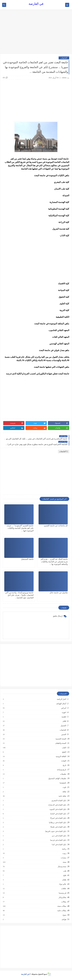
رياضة (64, 849)
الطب (64, 748)
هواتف (64, 919)
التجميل (63, 726)
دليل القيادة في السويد (58, 809)
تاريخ (64, 765)
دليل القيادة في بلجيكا (58, 827)
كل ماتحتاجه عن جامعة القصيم (56, 526)
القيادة (64, 761)
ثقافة (64, 792)
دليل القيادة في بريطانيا (57, 823)
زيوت (64, 853)
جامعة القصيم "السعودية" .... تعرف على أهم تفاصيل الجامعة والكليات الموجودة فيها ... (20, 528)
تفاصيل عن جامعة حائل (59, 593)
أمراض (64, 708)
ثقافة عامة (62, 796)
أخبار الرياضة (61, 699)
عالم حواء (63, 884)
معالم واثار (62, 897)
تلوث (64, 787)
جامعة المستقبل (27, 559)
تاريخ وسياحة (61, 770)
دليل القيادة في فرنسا (58, 840)
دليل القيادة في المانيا (58, 814)
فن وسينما (62, 893)
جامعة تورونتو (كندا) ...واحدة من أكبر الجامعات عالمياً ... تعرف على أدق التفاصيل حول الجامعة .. (19, 595)
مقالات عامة (62, 911)
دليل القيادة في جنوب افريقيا (56, 831)
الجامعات (64, 58)
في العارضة (36, 4)
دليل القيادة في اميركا (58, 818)
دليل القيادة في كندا (59, 845)
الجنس (64, 734)
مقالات (64, 902)
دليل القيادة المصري (59, 800)
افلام (64, 721)
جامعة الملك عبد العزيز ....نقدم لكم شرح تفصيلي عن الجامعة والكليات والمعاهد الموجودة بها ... (54, 562)
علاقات (64, 889)
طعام (64, 880)
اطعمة (64, 717)
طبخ (65, 875)
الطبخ (64, 752)
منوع (64, 915)
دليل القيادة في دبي (59, 836)
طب (65, 871)
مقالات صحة (62, 906)
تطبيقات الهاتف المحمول (57, 778)
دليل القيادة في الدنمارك (57, 805)
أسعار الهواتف (61, 704)
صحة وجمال (62, 867)
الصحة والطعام (61, 743)
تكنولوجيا (63, 783)
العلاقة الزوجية (61, 756)
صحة (64, 862)
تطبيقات (63, 774)
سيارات (63, 858)
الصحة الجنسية (61, 739)
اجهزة (64, 712)
